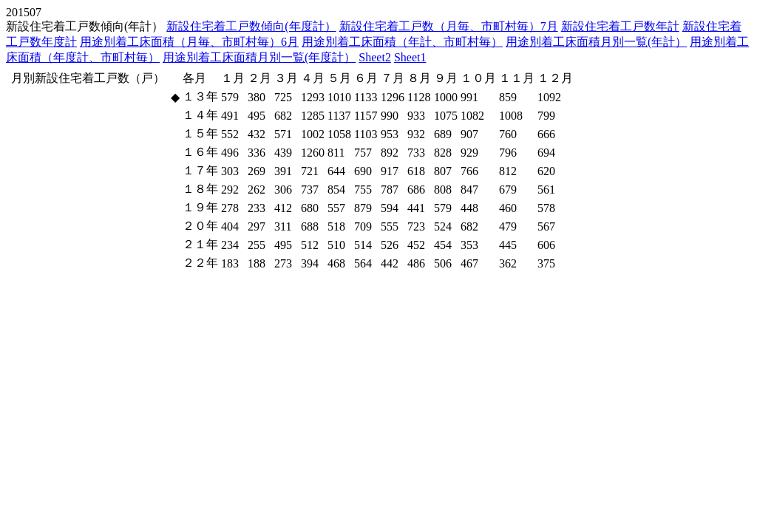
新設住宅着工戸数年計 (620, 26)
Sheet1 (410, 57)
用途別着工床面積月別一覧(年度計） (259, 57)
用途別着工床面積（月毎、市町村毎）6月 (189, 42)
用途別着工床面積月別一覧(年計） (596, 42)
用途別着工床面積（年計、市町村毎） (402, 42)
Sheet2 (375, 57)
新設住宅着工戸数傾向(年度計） (251, 26)
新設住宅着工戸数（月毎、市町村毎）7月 (449, 26)
